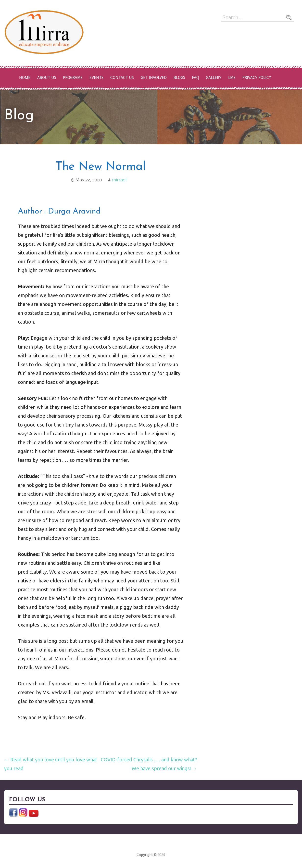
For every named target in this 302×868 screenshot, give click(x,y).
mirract (120, 180)
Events (96, 78)
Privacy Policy (257, 78)
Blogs (179, 78)
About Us (47, 78)
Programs (73, 78)
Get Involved (154, 78)
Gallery (214, 78)
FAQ (195, 78)
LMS (232, 78)
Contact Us (122, 78)
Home (25, 78)
